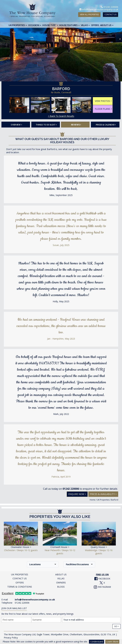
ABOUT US (61, 574)
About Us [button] (107, 25)
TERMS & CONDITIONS (20, 587)
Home (93, 500)
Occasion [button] (35, 25)
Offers (95, 25)
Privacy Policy (11, 638)
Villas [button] (85, 25)
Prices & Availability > (103, 494)
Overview (16, 125)
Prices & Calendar (106, 125)
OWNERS (61, 583)
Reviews (76, 125)
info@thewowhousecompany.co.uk (100, 9)
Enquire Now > (77, 494)
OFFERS (20, 583)
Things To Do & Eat (46, 125)
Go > (117, 626)
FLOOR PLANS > (103, 109)
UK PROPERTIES (20, 574)
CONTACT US (110, 15)
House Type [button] (50, 25)
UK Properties (103, 500)
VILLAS (61, 578)
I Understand (97, 642)
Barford (115, 500)
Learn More (112, 642)
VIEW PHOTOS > (103, 101)
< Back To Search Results (61, 116)
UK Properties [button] (18, 25)
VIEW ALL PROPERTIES (89, 15)
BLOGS (61, 587)
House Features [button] (69, 25)
